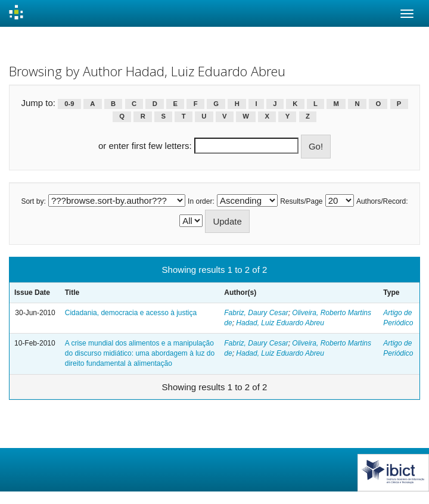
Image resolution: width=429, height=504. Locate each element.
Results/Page (301, 201)
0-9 (69, 104)
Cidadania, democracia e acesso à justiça (131, 313)
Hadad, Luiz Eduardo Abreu (280, 323)
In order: (201, 201)
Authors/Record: (382, 201)
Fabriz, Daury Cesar (256, 313)
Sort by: (33, 201)
